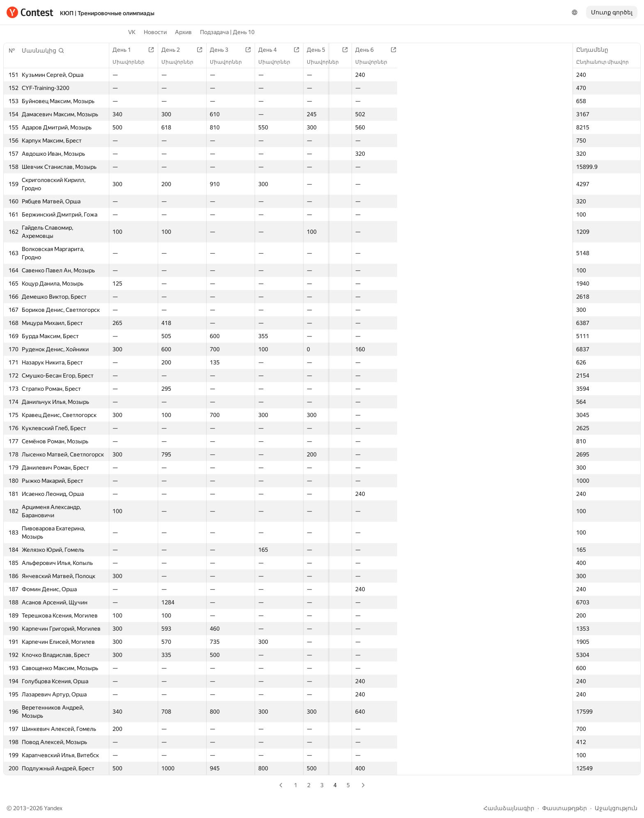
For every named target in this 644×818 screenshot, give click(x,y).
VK (132, 32)
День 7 (409, 50)
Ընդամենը (596, 50)
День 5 (315, 50)
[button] (43, 51)
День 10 (553, 50)
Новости (155, 32)
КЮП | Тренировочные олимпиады (107, 13)
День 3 (220, 50)
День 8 (457, 50)
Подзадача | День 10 (227, 32)
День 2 (173, 50)
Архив (183, 32)
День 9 (504, 50)
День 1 (126, 50)
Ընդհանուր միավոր (607, 62)
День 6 (362, 50)
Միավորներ (133, 62)
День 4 (268, 50)
